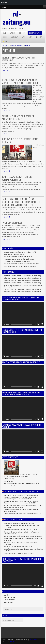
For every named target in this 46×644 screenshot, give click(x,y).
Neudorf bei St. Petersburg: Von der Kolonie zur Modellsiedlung (23, 549)
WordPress (14, 642)
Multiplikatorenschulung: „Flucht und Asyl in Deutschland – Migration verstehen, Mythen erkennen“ (22, 502)
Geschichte (22, 33)
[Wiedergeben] (4, 324)
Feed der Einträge (9, 597)
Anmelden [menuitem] (4, 2)
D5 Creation (34, 640)
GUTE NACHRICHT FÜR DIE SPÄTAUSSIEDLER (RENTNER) (20, 476)
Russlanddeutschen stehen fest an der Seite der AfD (20, 252)
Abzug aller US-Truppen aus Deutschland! (17, 261)
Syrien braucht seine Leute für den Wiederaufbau (19, 259)
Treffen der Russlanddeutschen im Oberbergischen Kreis (21, 264)
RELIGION (5, 37)
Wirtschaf (13, 33)
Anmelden (7, 595)
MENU (4, 7)
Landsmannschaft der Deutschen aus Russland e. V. (21, 492)
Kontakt (6, 479)
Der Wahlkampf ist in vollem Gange (15, 254)
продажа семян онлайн (11, 285)
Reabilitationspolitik (34, 33)
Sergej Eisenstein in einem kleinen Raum (16, 530)
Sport (30, 37)
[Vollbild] (42, 324)
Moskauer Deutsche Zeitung (13, 519)
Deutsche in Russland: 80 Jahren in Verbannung (26, 276)
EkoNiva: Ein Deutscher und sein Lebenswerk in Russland (22, 525)
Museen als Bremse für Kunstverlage (15, 523)
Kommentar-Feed (9, 600)
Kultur (23, 37)
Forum (6, 481)
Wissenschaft (14, 37)
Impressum (7, 486)
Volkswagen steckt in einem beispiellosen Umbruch (20, 266)
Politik (4, 33)
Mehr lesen (5, 70)
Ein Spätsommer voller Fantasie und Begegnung (19, 514)
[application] (23, 314)
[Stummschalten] (39, 324)
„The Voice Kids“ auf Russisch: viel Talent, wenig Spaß (21, 543)
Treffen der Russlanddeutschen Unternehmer (18, 257)
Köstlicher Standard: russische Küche (15, 553)
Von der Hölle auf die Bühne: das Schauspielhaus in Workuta (23, 538)
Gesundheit (39, 37)
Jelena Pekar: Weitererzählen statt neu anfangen (19, 536)
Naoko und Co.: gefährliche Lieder (14, 547)
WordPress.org (8, 602)
